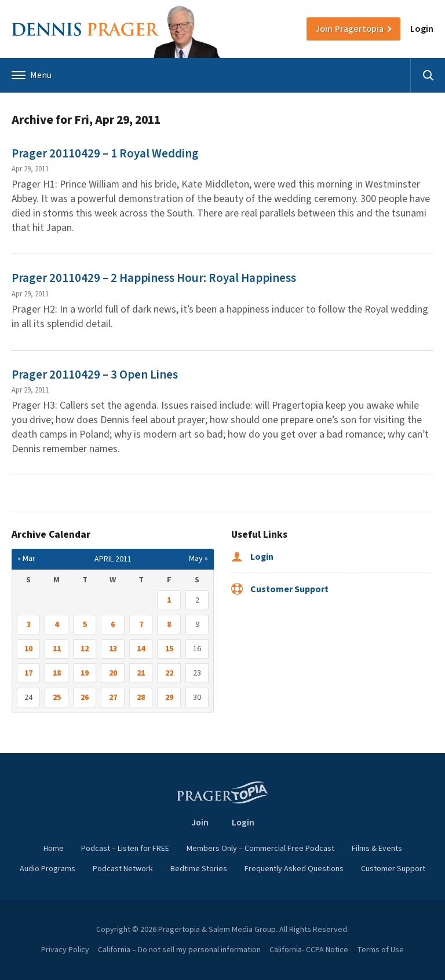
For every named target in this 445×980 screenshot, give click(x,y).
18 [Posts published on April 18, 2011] (57, 673)
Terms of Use (380, 950)
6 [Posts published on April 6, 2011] (113, 625)
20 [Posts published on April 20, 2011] (113, 673)
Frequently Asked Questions (294, 869)
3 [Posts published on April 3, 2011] (29, 625)
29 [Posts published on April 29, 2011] (169, 698)
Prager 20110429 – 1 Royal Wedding (105, 153)
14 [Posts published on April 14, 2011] (141, 649)
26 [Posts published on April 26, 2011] (85, 698)
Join (349, 29)
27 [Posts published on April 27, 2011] (113, 698)
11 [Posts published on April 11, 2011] (57, 649)
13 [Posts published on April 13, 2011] (113, 649)
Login (422, 29)
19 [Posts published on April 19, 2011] (85, 673)
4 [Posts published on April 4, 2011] (56, 625)
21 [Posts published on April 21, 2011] (141, 673)
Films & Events (377, 849)
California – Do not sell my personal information (179, 950)
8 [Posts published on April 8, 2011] (169, 625)
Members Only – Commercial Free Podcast (260, 849)
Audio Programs (48, 869)
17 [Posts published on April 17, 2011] (28, 673)
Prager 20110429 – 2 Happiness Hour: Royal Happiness (154, 278)
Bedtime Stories (199, 869)
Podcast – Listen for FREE (125, 849)
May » (198, 559)
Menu (32, 75)
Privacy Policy (65, 950)
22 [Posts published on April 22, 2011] (169, 673)
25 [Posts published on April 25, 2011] (57, 698)
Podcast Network (123, 869)
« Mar (26, 559)
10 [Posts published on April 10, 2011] (28, 649)
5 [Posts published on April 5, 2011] (85, 625)
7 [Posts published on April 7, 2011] (141, 625)
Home (54, 849)
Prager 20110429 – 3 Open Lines (95, 375)
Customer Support (280, 589)
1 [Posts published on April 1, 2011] (169, 600)
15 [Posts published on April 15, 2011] (169, 649)
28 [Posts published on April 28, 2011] (141, 698)
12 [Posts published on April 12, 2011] (85, 649)
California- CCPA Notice (309, 950)
